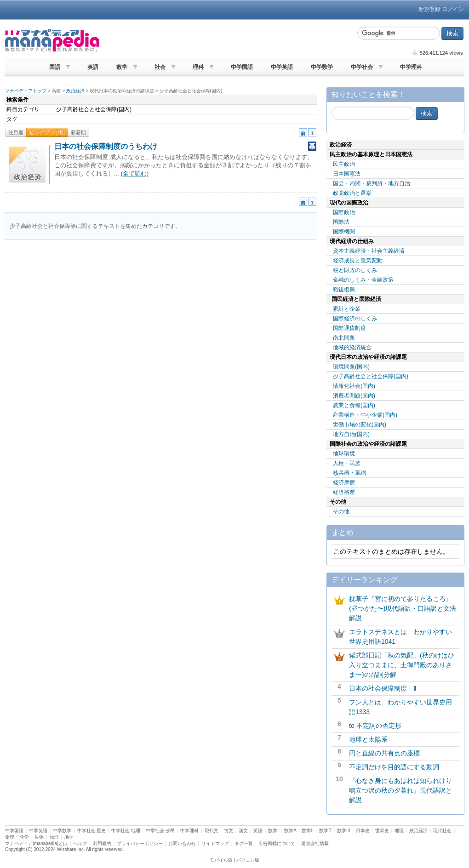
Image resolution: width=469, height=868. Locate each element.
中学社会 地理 (126, 831)
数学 (122, 67)
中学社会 (362, 67)
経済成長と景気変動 (358, 261)
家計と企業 (347, 309)
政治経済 (75, 91)
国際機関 (344, 232)
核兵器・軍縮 (349, 473)
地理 (399, 831)
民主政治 (344, 164)
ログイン (453, 9)
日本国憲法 (347, 174)
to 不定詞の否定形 (375, 726)
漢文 (243, 831)
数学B (325, 831)
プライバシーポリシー (140, 843)
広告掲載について (277, 843)
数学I (273, 831)
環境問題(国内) (351, 367)
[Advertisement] (227, 40)
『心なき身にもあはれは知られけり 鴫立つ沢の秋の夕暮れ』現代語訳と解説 (404, 790)
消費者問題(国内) (354, 396)
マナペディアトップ (26, 91)
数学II (308, 831)
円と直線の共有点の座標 (384, 753)
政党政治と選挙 (352, 193)
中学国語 (242, 67)
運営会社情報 (315, 843)
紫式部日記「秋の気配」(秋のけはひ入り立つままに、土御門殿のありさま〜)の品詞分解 (402, 665)
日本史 (363, 831)
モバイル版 (221, 860)
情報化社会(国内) (354, 386)
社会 (160, 67)
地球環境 (344, 454)
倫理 (10, 837)
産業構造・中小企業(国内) (365, 415)
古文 (229, 831)
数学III (343, 831)
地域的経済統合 (352, 347)
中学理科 (411, 67)
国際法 (341, 222)
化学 (24, 837)
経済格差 (344, 492)
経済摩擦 (344, 482)
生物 (39, 837)
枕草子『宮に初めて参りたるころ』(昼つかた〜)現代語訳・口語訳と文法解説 (403, 608)
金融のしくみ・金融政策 (363, 280)
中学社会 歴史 (92, 831)
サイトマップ (215, 843)
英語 (93, 67)
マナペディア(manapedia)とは (36, 843)
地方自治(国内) (351, 434)
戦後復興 (344, 289)
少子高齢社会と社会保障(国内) (371, 376)
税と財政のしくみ (355, 270)
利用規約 (102, 843)
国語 (55, 67)
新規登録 (429, 9)
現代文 (212, 831)
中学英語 (282, 67)
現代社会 (442, 831)
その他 (341, 511)
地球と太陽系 (368, 739)
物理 (54, 837)
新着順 (78, 132)
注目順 (16, 132)
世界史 (382, 831)
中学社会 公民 (160, 831)
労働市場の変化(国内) (360, 425)
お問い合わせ (182, 843)
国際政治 (344, 212)
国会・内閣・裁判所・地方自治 (372, 183)
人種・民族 (347, 463)
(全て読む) (134, 173)
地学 (69, 837)
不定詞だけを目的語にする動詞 (394, 767)
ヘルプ (80, 843)
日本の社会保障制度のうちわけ (106, 146)
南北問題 (344, 338)
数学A (290, 831)
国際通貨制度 (349, 328)
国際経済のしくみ (355, 318)
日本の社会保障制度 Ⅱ (383, 688)
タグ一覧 (244, 843)
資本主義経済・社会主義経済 (369, 251)
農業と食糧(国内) (354, 405)
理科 (198, 67)
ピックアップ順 (47, 132)
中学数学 (322, 67)
